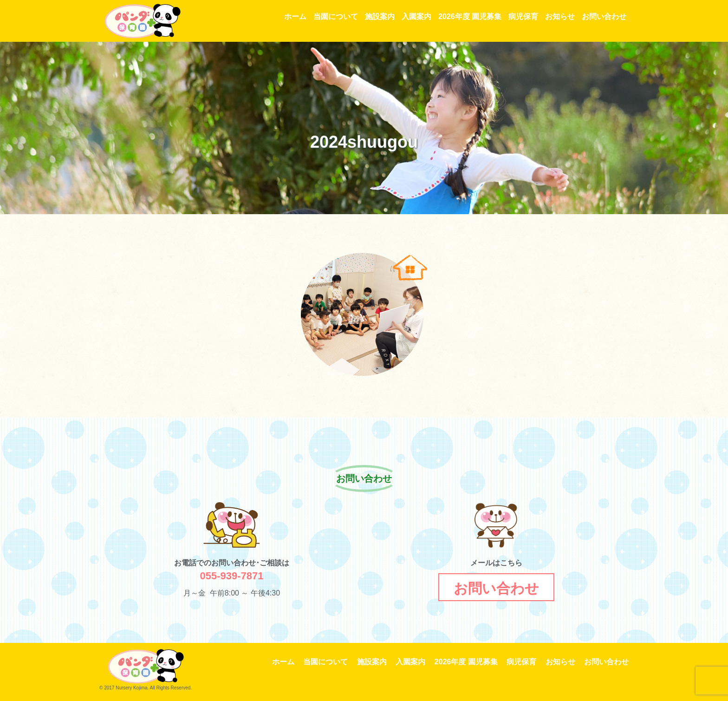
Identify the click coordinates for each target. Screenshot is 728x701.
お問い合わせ (604, 16)
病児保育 (523, 16)
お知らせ (560, 16)
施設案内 (380, 16)
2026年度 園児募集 (470, 16)
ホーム (295, 16)
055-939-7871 (231, 576)
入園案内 (416, 16)
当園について (336, 16)
